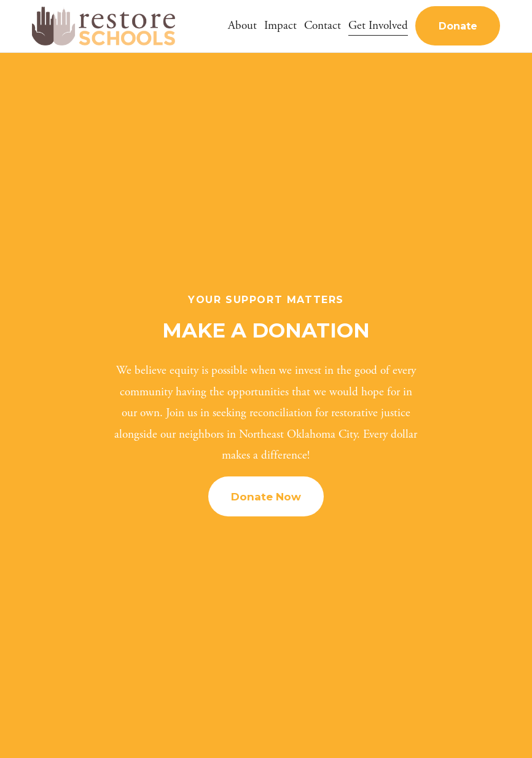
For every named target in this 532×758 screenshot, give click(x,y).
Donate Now (266, 497)
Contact (323, 26)
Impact (280, 26)
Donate (458, 26)
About (242, 26)
